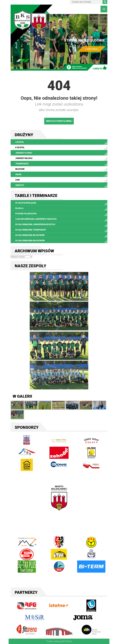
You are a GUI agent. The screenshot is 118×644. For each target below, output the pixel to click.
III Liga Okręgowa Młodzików (30, 235)
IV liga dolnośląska (26, 203)
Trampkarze (22, 164)
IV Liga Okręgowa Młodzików (30, 241)
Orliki (18, 174)
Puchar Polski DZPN (26, 214)
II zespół (20, 147)
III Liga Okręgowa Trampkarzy (31, 230)
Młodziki (20, 169)
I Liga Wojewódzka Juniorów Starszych (36, 219)
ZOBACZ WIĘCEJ (92, 49)
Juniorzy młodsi (24, 158)
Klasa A (19, 208)
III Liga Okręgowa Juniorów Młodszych (35, 224)
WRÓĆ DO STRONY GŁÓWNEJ (59, 121)
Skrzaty (20, 185)
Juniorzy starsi (24, 153)
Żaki (17, 180)
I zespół (20, 142)
